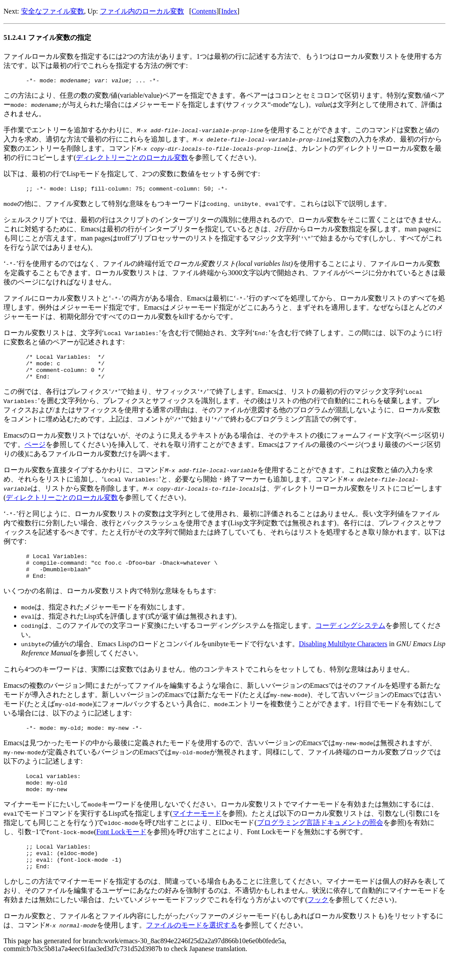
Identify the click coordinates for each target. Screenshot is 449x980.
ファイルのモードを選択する (192, 949)
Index (229, 11)
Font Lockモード (121, 850)
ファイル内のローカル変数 (142, 11)
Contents (204, 11)
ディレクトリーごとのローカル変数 (132, 159)
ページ (35, 452)
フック (318, 923)
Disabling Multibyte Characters (343, 657)
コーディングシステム (350, 639)
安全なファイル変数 (53, 11)
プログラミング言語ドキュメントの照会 (320, 841)
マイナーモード (197, 832)
